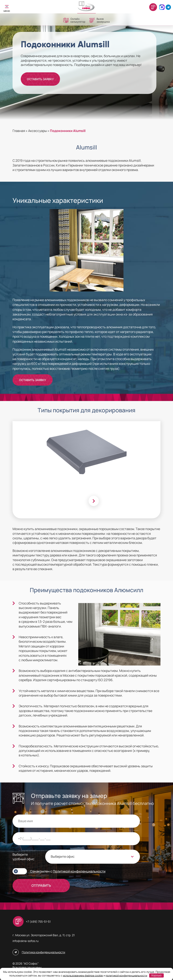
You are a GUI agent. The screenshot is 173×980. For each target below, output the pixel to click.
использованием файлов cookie (83, 975)
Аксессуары (37, 131)
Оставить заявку (41, 79)
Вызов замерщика (100, 20)
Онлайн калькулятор (74, 20)
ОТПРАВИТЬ (41, 886)
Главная (19, 131)
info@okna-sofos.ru (25, 941)
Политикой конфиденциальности (79, 872)
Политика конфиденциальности (43, 952)
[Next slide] (94, 501)
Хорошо (156, 975)
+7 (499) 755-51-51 (38, 922)
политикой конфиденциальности (126, 975)
